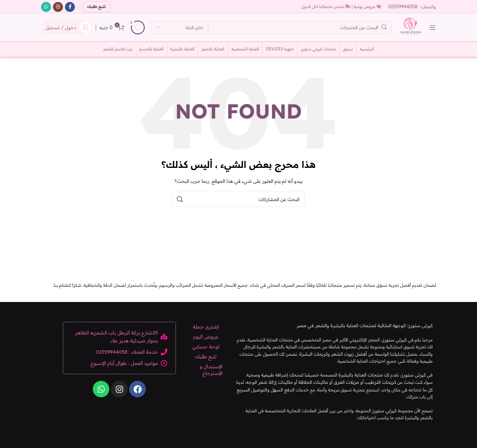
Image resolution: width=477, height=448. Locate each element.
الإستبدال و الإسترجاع (211, 374)
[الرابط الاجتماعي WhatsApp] (46, 7)
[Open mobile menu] (433, 30)
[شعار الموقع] (408, 30)
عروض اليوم (206, 341)
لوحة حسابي (206, 351)
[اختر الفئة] (180, 30)
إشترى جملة (206, 331)
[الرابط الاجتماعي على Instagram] (58, 7)
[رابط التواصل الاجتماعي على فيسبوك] (70, 7)
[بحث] (269, 30)
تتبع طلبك (96, 7)
